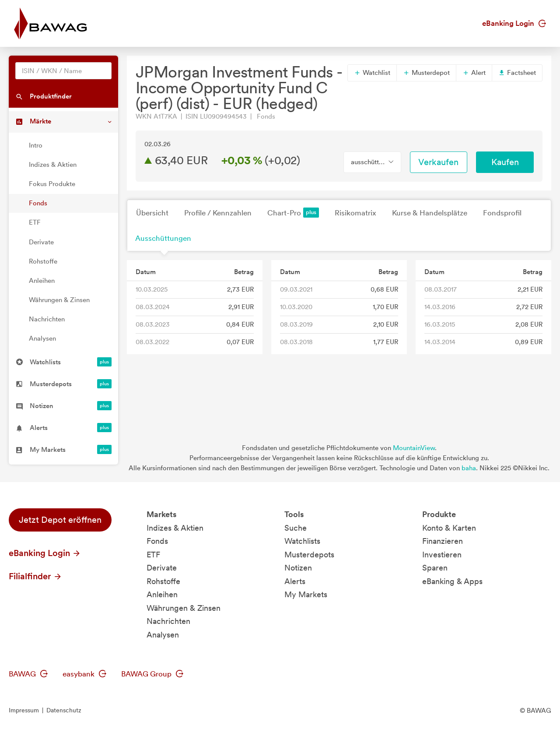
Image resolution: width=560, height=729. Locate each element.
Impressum (24, 710)
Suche (296, 528)
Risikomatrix (355, 213)
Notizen (298, 568)
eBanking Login (514, 23)
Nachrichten (47, 319)
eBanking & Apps (452, 581)
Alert (474, 73)
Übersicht (152, 213)
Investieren (442, 555)
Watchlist (372, 73)
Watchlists (302, 541)
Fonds (38, 203)
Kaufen (505, 162)
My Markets (306, 594)
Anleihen (42, 281)
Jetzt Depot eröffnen (60, 520)
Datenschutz (64, 710)
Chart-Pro (293, 213)
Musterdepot (426, 73)
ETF (35, 222)
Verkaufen (438, 162)
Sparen (435, 568)
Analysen (42, 338)
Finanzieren (443, 541)
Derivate (41, 242)
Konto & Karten (449, 528)
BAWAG (28, 674)
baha (469, 468)
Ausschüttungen (163, 238)
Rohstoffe (43, 261)
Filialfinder (35, 576)
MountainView (414, 448)
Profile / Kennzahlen (218, 213)
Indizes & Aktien (53, 165)
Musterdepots (309, 555)
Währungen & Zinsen (59, 300)
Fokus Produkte (52, 184)
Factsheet (517, 73)
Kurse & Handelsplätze (430, 213)
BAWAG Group (152, 674)
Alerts (295, 581)
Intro (36, 145)
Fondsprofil (502, 213)
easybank (84, 674)
